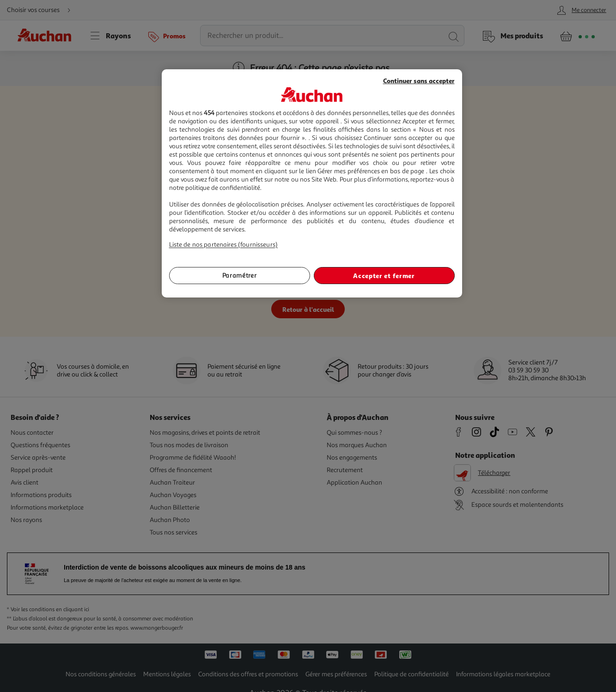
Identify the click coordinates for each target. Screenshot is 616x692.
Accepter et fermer (384, 276)
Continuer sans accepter (419, 81)
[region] (312, 184)
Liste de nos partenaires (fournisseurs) (223, 245)
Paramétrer (240, 276)
